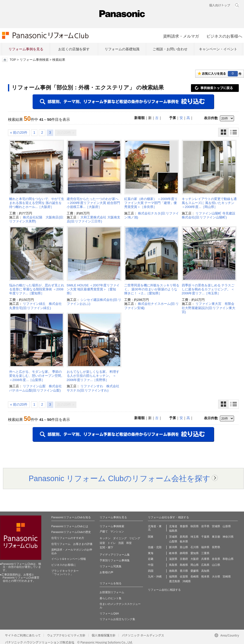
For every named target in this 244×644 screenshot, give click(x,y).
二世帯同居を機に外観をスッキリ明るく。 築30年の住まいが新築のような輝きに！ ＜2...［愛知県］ (152, 289)
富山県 (184, 547)
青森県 (184, 526)
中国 (151, 565)
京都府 (184, 559)
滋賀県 (173, 559)
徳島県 (173, 571)
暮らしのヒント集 (111, 598)
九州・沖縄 (155, 577)
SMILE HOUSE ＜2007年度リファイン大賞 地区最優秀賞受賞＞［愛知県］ (93, 289)
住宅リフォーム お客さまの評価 (72, 544)
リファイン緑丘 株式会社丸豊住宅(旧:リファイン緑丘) (36, 306)
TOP (13, 60)
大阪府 (195, 559)
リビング (135, 538)
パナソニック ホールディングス (143, 635)
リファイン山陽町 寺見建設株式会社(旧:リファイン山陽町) (209, 215)
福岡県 (173, 577)
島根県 (184, 565)
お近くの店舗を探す (74, 49)
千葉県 (205, 537)
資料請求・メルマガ (181, 36)
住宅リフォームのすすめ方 (68, 538)
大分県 (216, 577)
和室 (129, 543)
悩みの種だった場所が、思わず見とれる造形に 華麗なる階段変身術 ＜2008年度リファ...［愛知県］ (37, 289)
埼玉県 (195, 537)
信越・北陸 (155, 547)
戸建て (104, 531)
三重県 (205, 553)
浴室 (102, 543)
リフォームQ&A (109, 613)
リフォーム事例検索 (34, 60)
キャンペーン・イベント (218, 49)
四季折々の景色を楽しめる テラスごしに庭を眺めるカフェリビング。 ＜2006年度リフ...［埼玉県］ (208, 289)
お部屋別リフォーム (112, 592)
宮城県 (216, 526)
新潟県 (173, 547)
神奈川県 (228, 537)
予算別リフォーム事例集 (115, 560)
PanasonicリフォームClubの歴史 (71, 532)
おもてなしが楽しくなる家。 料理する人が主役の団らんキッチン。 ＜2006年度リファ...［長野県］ (93, 376)
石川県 (195, 547)
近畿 (151, 559)
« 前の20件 (19, 132)
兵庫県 (205, 559)
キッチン (105, 538)
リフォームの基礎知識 (122, 49)
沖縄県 (187, 581)
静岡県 (184, 553)
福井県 (205, 547)
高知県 (205, 571)
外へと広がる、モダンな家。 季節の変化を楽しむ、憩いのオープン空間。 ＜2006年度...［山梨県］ (37, 376)
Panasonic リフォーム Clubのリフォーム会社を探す (120, 478)
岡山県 (195, 565)
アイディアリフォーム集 (115, 555)
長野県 (216, 547)
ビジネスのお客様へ (224, 36)
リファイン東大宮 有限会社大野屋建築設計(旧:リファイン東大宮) (209, 308)
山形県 (227, 526)
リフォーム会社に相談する (164, 590)
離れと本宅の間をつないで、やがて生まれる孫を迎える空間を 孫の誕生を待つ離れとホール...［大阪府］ (37, 203)
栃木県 (184, 541)
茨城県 (173, 537)
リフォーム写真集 (111, 566)
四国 (151, 571)
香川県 (184, 571)
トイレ (112, 543)
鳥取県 (173, 565)
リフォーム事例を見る (26, 49)
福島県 (173, 531)
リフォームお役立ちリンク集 (117, 619)
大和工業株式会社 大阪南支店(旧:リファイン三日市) (93, 219)
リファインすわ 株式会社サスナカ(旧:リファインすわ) (93, 388)
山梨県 (173, 541)
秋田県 (195, 526)
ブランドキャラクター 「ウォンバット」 (65, 573)
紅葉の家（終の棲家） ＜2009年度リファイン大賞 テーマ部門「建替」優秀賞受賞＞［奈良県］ (151, 203)
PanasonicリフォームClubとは (70, 526)
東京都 (216, 537)
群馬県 (184, 537)
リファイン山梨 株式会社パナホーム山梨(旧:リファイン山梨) (36, 388)
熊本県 (205, 577)
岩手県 (205, 526)
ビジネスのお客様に (64, 565)
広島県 (205, 565)
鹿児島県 (175, 581)
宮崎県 (227, 577)
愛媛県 (195, 571)
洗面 (121, 543)
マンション (117, 531)
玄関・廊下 (106, 547)
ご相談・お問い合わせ (170, 49)
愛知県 (195, 553)
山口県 (216, 565)
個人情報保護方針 (104, 635)
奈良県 (216, 559)
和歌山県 (228, 559)
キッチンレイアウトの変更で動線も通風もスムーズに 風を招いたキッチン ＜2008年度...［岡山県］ (209, 203)
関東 (151, 537)
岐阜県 (173, 553)
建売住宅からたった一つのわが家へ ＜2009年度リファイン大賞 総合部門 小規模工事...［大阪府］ (93, 203)
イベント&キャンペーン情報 (69, 559)
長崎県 (195, 577)
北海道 (173, 526)
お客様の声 (106, 572)
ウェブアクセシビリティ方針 (66, 635)
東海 (151, 553)
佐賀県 (184, 577)
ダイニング (120, 538)
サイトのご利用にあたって (23, 635)
